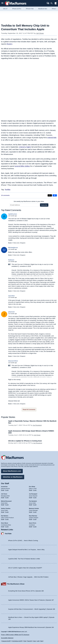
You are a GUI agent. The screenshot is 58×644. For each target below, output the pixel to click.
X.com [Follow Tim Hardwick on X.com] (35, 505)
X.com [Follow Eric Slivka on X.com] (35, 490)
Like (18, 243)
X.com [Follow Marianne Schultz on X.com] (35, 512)
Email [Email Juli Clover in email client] (3, 497)
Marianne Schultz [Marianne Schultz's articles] (34, 508)
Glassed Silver (13, 361)
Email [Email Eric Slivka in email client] (31, 490)
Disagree (23, 243)
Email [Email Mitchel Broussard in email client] (3, 505)
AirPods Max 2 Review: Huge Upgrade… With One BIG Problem (28, 577)
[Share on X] (50, 195)
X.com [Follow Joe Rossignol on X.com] (35, 497)
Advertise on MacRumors (13, 477)
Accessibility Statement (7, 638)
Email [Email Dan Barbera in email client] (3, 519)
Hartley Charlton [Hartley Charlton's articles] (6, 508)
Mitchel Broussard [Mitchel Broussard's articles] (6, 501)
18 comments (5, 195)
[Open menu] (2, 3)
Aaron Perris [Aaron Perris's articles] (33, 523)
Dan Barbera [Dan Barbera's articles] (5, 516)
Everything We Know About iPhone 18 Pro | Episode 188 (26, 591)
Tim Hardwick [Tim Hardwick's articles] (33, 501)
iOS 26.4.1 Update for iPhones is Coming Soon (25, 441)
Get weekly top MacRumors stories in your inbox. (29, 201)
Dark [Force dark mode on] (42, 641)
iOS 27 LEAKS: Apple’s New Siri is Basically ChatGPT (25, 568)
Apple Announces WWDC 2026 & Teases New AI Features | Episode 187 (31, 600)
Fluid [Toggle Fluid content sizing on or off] (25, 641)
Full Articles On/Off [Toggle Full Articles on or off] (17, 641)
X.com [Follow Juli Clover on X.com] (7, 497)
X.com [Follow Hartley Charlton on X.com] (7, 512)
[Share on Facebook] (55, 195)
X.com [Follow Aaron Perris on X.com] (35, 527)
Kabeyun (11, 260)
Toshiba (7, 190)
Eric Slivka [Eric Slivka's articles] (32, 487)
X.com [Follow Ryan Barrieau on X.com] (35, 519)
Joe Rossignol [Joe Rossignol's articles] (33, 494)
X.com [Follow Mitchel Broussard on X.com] (7, 505)
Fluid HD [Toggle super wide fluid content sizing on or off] (29, 641)
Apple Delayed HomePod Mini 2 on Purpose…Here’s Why (26, 550)
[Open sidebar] (56, 4)
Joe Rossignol (37, 425)
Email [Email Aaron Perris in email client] (31, 527)
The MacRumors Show (16, 584)
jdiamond (11, 312)
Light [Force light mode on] (38, 641)
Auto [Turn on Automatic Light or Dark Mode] (35, 641)
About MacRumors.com (12, 471)
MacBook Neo (43, 9)
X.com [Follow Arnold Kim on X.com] (7, 490)
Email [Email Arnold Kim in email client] (3, 490)
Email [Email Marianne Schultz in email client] (31, 512)
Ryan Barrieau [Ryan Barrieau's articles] (33, 516)
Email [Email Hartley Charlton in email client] (3, 512)
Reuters (9, 44)
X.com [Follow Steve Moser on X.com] (7, 527)
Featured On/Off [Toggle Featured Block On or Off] (6, 641)
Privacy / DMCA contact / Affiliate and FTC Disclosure (15, 635)
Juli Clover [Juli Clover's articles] (4, 494)
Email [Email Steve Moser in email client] (3, 527)
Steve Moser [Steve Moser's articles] (5, 523)
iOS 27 (5, 9)
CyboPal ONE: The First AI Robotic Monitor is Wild (24, 559)
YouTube (8, 534)
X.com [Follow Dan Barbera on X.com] (7, 519)
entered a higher (25, 147)
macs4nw (11, 296)
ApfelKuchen (13, 214)
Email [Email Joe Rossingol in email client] (31, 497)
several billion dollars (22, 166)
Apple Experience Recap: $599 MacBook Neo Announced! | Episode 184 (31, 627)
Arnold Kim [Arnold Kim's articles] (4, 487)
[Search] (52, 3)
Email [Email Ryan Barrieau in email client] (31, 519)
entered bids (52, 138)
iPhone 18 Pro (17, 9)
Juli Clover (40, 33)
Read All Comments (29, 410)
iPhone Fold (30, 9)
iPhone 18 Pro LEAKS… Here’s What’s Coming (23, 541)
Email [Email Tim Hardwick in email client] (31, 505)
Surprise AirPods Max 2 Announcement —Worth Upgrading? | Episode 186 (32, 609)
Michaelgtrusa (13, 248)
